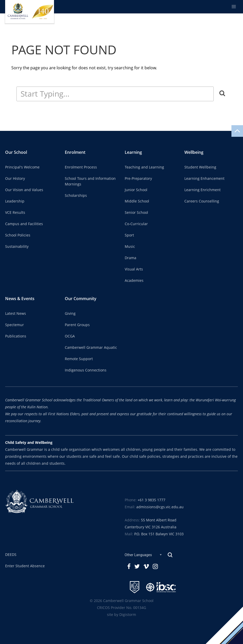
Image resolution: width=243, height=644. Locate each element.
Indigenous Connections (86, 370)
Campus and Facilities (24, 224)
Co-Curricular (136, 224)
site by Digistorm (121, 615)
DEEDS (11, 555)
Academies (134, 281)
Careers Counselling (202, 201)
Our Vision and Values (24, 190)
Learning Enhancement (204, 179)
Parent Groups (77, 325)
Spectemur (15, 325)
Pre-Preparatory (138, 179)
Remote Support (79, 359)
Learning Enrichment (202, 190)
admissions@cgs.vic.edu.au (160, 507)
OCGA (70, 336)
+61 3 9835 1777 (151, 500)
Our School (16, 152)
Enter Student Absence (25, 566)
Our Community (81, 299)
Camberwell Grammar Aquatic (91, 348)
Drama (130, 258)
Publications (16, 336)
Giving (70, 313)
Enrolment (75, 152)
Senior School (136, 213)
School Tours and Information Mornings (90, 181)
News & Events (20, 299)
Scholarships (76, 196)
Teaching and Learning (144, 167)
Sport (129, 235)
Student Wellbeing (200, 167)
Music (130, 247)
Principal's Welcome (22, 167)
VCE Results (15, 213)
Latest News (16, 313)
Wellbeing (194, 152)
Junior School (136, 190)
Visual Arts (134, 269)
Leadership (15, 201)
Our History (15, 179)
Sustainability (17, 247)
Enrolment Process (81, 167)
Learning (133, 152)
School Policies (18, 235)
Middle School (137, 201)
